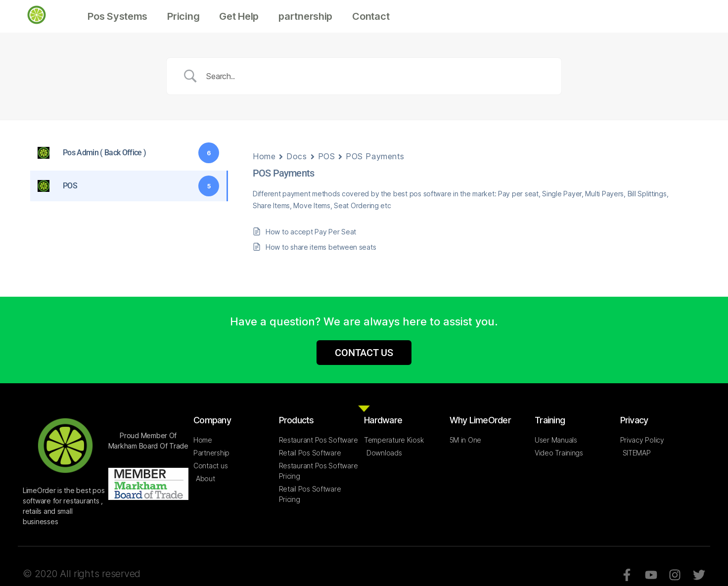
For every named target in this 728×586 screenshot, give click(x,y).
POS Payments (375, 156)
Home (264, 156)
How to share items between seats (321, 247)
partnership (305, 16)
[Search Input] (376, 76)
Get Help (239, 16)
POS (327, 156)
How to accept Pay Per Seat (311, 232)
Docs (296, 156)
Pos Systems (117, 16)
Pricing (183, 16)
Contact (371, 16)
